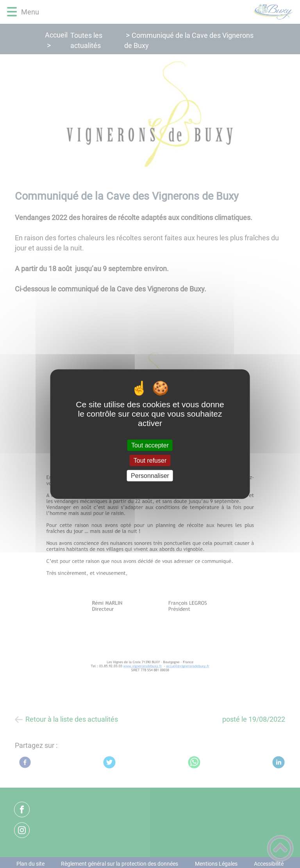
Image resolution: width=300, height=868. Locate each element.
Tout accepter (150, 445)
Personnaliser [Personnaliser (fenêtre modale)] (150, 476)
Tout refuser (150, 460)
